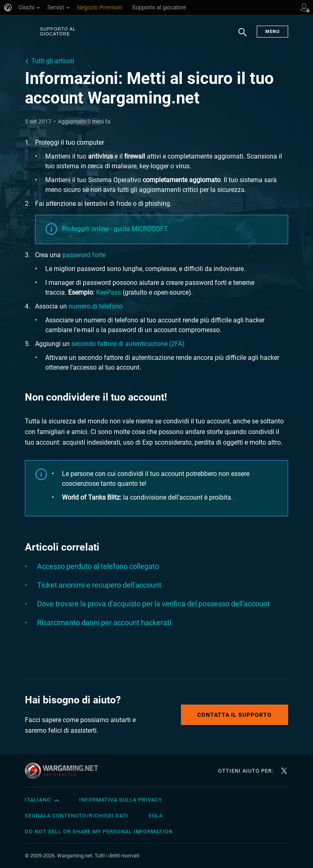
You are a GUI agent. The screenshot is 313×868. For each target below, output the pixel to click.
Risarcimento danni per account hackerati (104, 622)
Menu (272, 32)
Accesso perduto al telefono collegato (98, 566)
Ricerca (242, 36)
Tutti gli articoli (53, 61)
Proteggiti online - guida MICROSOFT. (115, 229)
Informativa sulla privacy (121, 800)
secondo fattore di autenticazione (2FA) (128, 344)
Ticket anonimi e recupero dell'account (99, 585)
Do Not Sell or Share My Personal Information (99, 832)
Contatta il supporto (235, 715)
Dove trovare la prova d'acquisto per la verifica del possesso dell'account (153, 604)
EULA (156, 816)
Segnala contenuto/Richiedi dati (77, 816)
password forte (84, 255)
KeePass (109, 292)
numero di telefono (96, 306)
